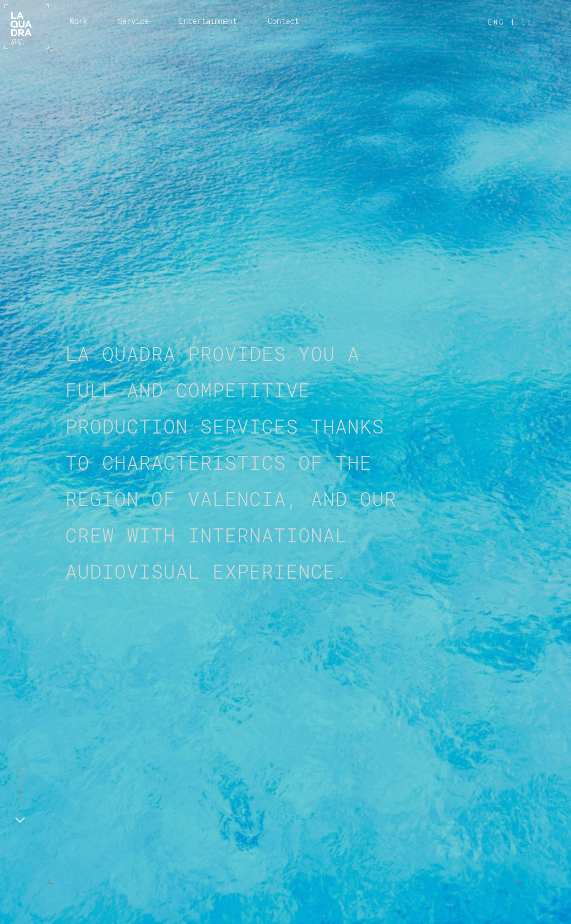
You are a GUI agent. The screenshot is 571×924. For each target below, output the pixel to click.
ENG (496, 22)
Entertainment (208, 21)
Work (79, 21)
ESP (530, 22)
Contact (283, 21)
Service (133, 21)
